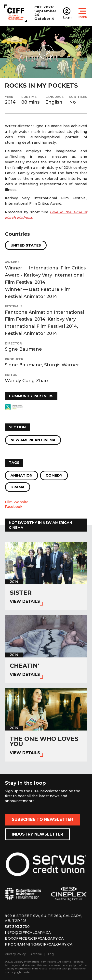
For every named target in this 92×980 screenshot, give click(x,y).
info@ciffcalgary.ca (28, 933)
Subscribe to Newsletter (42, 819)
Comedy (54, 475)
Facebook (14, 507)
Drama (18, 487)
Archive (36, 954)
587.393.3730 (17, 927)
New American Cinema (33, 440)
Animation (21, 475)
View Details (25, 601)
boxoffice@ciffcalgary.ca (34, 938)
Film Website (17, 502)
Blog (50, 954)
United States (26, 245)
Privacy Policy (15, 954)
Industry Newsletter (37, 834)
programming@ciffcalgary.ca (39, 944)
